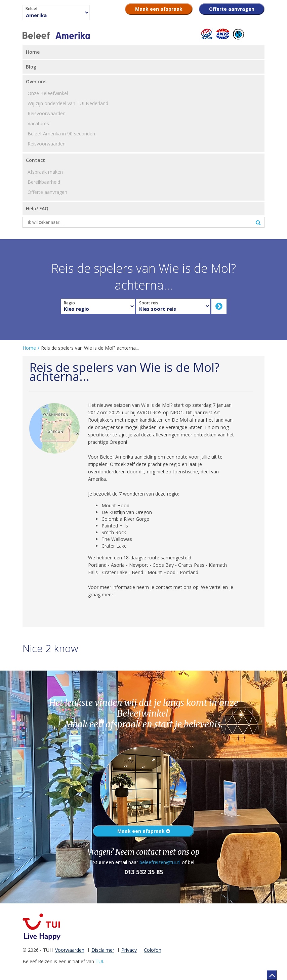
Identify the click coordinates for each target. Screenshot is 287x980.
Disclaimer (103, 950)
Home (29, 348)
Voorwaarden (70, 950)
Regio (69, 303)
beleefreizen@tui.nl (160, 862)
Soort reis (149, 303)
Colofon (153, 950)
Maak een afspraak (144, 831)
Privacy (129, 950)
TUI (99, 961)
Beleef (32, 9)
